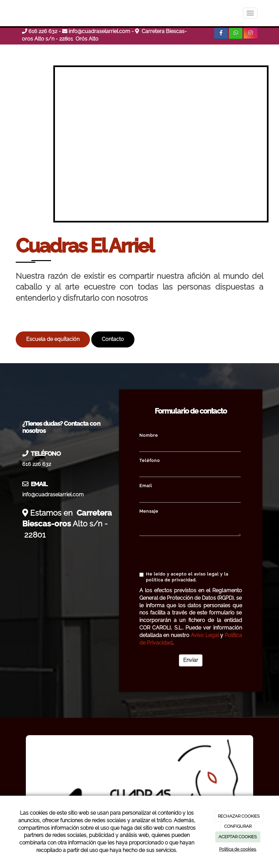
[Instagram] (250, 34)
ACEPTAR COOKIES (238, 837)
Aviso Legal (205, 635)
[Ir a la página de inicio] (15, 13)
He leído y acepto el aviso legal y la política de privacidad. (184, 577)
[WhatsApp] (236, 34)
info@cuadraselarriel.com (99, 31)
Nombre (149, 435)
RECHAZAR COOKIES (239, 816)
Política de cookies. (238, 849)
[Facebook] (221, 34)
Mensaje (149, 511)
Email (146, 486)
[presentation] (189, 554)
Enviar (191, 660)
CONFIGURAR (238, 826)
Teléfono (150, 461)
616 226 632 (43, 31)
